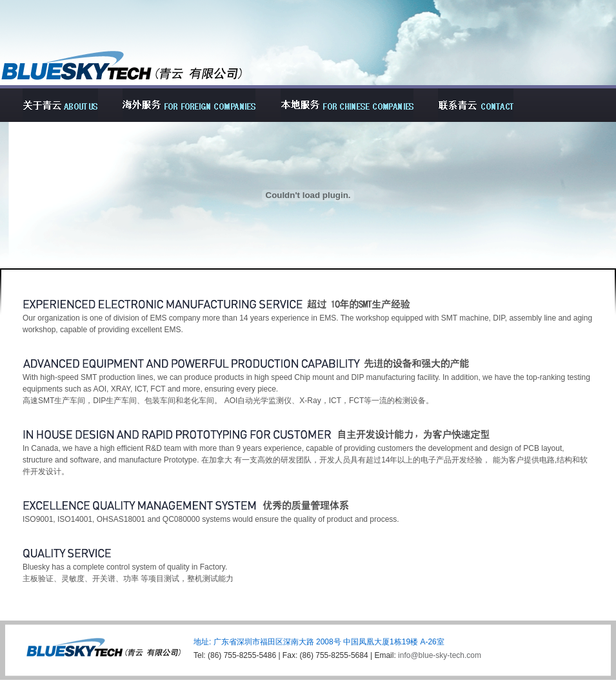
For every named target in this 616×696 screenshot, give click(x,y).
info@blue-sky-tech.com (440, 655)
